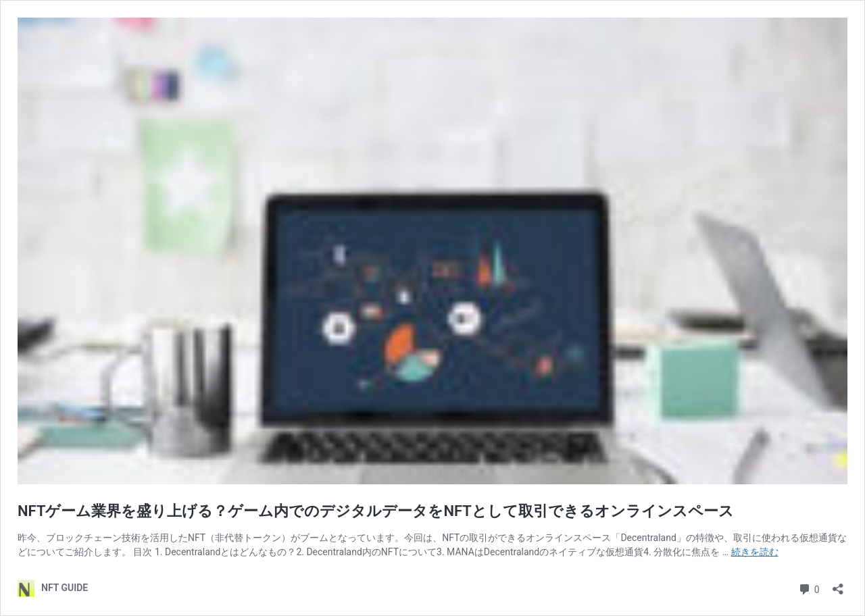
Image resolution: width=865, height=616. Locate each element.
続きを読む (755, 552)
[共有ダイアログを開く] (838, 585)
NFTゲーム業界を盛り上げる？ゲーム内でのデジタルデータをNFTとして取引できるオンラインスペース (376, 511)
